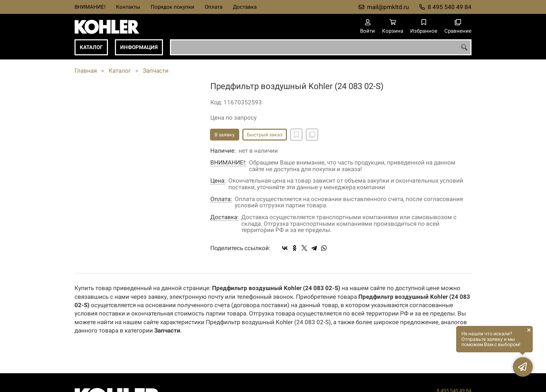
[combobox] (321, 47)
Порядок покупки (173, 7)
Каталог (91, 47)
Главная (86, 71)
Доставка (245, 7)
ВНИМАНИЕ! (90, 7)
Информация (139, 47)
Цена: (218, 181)
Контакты (128, 7)
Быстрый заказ (265, 135)
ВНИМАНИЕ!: (228, 163)
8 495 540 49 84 (450, 7)
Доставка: (224, 217)
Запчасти (156, 71)
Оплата (214, 7)
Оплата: (221, 199)
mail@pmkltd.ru (388, 7)
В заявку (225, 135)
